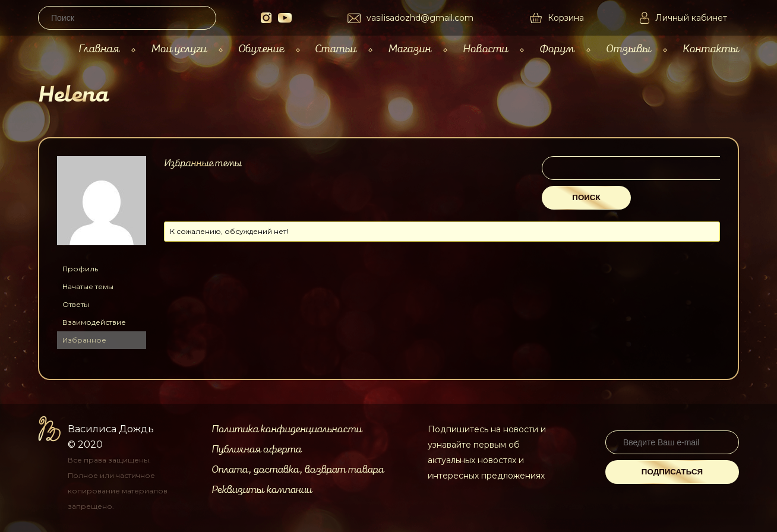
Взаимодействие (94, 322)
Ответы (76, 304)
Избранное (84, 340)
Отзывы (628, 49)
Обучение (261, 49)
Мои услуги (179, 49)
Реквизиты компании (262, 490)
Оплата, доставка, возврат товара (298, 470)
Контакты (711, 49)
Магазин (410, 49)
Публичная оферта (256, 449)
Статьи (336, 49)
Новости (485, 49)
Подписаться (672, 472)
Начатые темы (88, 286)
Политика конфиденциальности (287, 429)
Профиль (80, 269)
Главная (99, 49)
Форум (557, 49)
